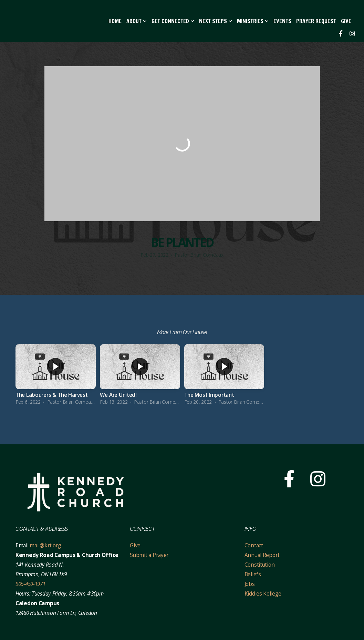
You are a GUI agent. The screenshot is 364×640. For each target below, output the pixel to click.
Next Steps (216, 21)
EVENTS (282, 21)
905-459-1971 (30, 584)
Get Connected (173, 21)
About (137, 21)
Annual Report (262, 555)
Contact (254, 545)
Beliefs (253, 574)
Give (346, 21)
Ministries (253, 21)
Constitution (260, 565)
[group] (56, 376)
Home (115, 21)
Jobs (250, 584)
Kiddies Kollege (263, 594)
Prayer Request (316, 21)
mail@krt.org (45, 545)
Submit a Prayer (149, 555)
